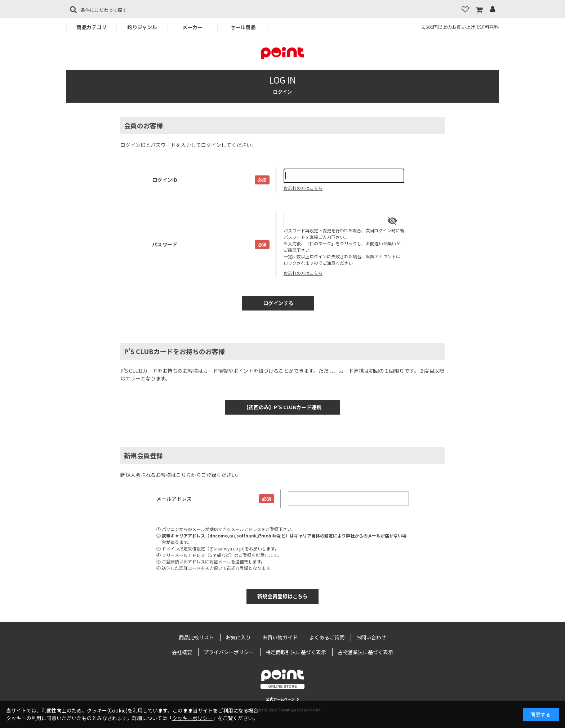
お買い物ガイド (280, 637)
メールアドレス (174, 499)
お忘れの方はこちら (303, 188)
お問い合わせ (371, 637)
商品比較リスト (196, 637)
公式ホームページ (282, 699)
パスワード (165, 244)
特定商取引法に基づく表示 (296, 652)
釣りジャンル (142, 27)
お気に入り (238, 637)
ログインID (165, 180)
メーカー (192, 27)
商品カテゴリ (92, 27)
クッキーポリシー (192, 718)
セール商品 (243, 27)
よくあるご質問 (327, 637)
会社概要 (182, 652)
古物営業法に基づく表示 (365, 652)
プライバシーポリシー (229, 652)
